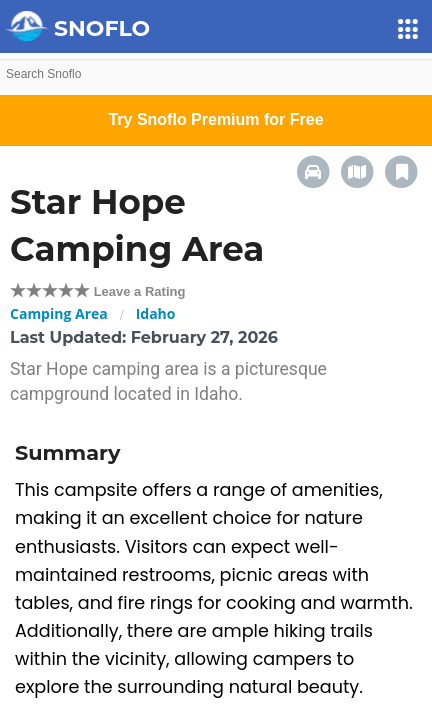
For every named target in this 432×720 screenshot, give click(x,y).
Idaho (156, 313)
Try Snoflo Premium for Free (215, 119)
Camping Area (59, 313)
